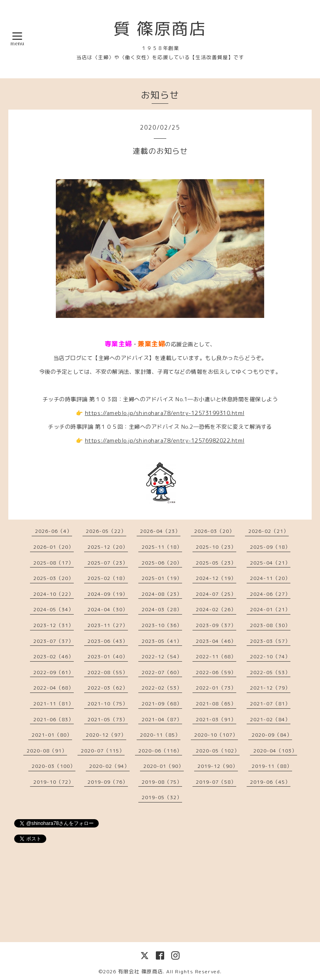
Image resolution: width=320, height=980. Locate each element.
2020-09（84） (272, 735)
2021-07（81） (270, 704)
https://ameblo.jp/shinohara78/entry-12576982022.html (165, 440)
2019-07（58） (216, 782)
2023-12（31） (54, 625)
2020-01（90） (164, 766)
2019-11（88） (272, 766)
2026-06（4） (54, 531)
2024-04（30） (108, 609)
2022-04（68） (54, 688)
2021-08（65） (216, 704)
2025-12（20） (108, 547)
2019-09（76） (108, 782)
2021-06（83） (54, 719)
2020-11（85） (160, 735)
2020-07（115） (103, 751)
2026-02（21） (269, 531)
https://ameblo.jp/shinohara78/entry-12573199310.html (165, 413)
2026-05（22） (106, 531)
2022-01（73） (216, 688)
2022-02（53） (162, 688)
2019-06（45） (270, 782)
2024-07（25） (216, 594)
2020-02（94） (109, 766)
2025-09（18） (270, 547)
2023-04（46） (216, 641)
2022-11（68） (216, 656)
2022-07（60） (162, 672)
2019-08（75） (162, 782)
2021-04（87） (162, 719)
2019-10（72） (54, 782)
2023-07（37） (54, 641)
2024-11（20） (270, 578)
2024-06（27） (270, 594)
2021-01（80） (52, 735)
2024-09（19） (108, 594)
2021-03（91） (216, 719)
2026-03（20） (214, 531)
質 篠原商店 (160, 28)
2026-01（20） (54, 547)
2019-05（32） (162, 797)
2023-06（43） (108, 641)
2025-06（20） (162, 563)
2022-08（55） (108, 672)
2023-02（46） (54, 656)
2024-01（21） (270, 609)
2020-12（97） (106, 735)
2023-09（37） (216, 625)
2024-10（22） (54, 594)
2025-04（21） (270, 563)
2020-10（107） (216, 735)
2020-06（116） (160, 751)
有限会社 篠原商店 (140, 971)
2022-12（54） (162, 656)
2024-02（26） (216, 609)
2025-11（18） (162, 547)
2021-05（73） (108, 719)
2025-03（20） (54, 578)
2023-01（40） (108, 656)
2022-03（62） (108, 688)
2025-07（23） (108, 563)
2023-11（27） (108, 625)
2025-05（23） (216, 563)
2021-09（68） (162, 704)
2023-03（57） (270, 641)
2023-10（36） (162, 625)
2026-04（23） (160, 531)
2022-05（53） (270, 672)
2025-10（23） (216, 547)
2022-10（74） (270, 656)
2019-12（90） (218, 766)
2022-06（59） (216, 672)
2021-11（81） (54, 704)
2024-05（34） (54, 609)
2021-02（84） (270, 719)
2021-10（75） (108, 704)
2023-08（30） (270, 625)
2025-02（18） (108, 578)
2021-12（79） (270, 688)
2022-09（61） (54, 672)
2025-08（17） (54, 563)
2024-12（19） (216, 578)
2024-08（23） (162, 594)
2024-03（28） (162, 609)
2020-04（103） (275, 751)
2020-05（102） (218, 751)
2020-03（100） (54, 766)
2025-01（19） (162, 578)
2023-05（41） (162, 641)
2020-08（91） (47, 751)
